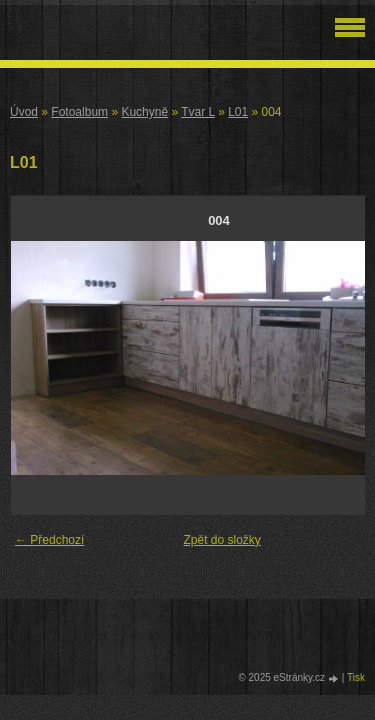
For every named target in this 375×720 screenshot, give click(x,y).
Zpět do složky (222, 540)
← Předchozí (49, 540)
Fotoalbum (79, 112)
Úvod (24, 112)
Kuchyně (144, 112)
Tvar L (198, 112)
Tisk (356, 677)
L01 (238, 112)
